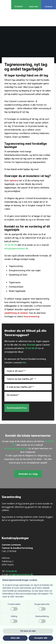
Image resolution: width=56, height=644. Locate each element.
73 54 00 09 (11, 245)
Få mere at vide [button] (28, 631)
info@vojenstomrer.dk (16, 249)
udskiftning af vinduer (16, 313)
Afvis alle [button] (15, 638)
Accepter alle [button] (41, 638)
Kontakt (31, 345)
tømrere (14, 181)
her (24, 363)
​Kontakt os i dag (28, 474)
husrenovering (32, 317)
